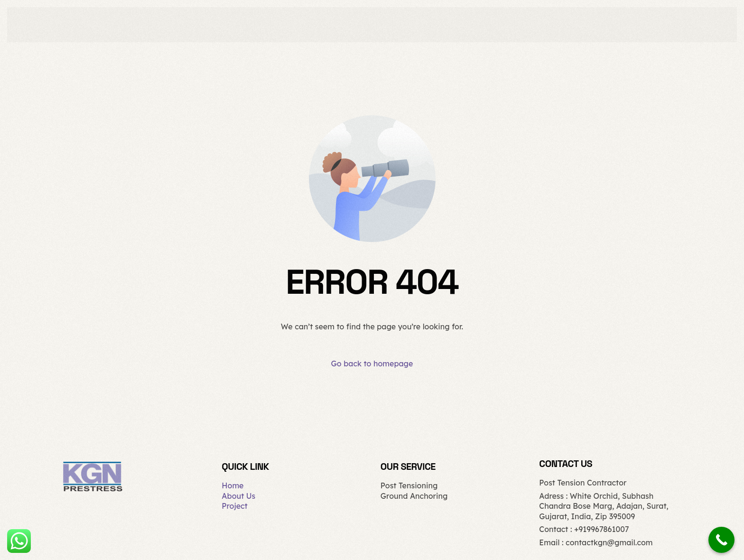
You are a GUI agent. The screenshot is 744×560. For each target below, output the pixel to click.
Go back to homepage (372, 364)
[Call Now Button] (721, 540)
